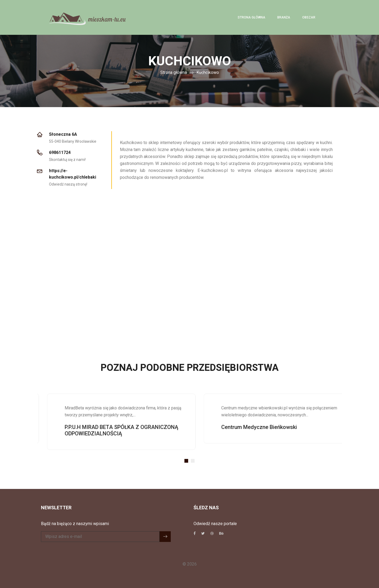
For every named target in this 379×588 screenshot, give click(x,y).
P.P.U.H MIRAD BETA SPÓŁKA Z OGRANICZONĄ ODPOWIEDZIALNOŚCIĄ (131, 430)
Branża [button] (284, 17)
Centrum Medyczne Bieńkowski (268, 427)
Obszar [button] (309, 17)
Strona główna (251, 17)
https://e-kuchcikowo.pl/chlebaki (73, 174)
